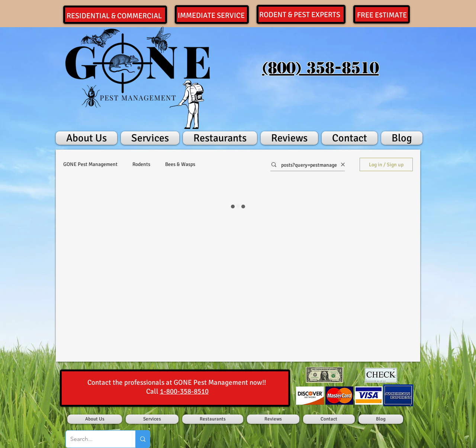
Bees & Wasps (180, 164)
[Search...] (95, 439)
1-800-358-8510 (184, 391)
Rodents (141, 164)
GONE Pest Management (90, 164)
